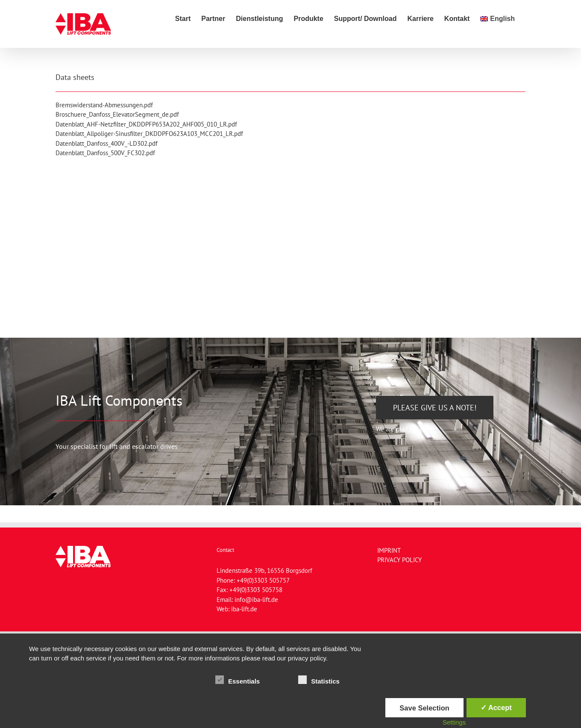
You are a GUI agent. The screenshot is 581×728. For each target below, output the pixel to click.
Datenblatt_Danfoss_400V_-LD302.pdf (107, 143)
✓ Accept (496, 707)
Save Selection (424, 708)
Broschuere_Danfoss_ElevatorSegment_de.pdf (117, 114)
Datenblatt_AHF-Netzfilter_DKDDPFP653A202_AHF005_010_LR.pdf (146, 124)
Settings (454, 722)
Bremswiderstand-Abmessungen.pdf (104, 105)
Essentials (238, 680)
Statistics (319, 680)
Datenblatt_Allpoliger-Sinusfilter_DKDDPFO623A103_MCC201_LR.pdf (149, 134)
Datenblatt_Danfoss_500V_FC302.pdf (105, 153)
